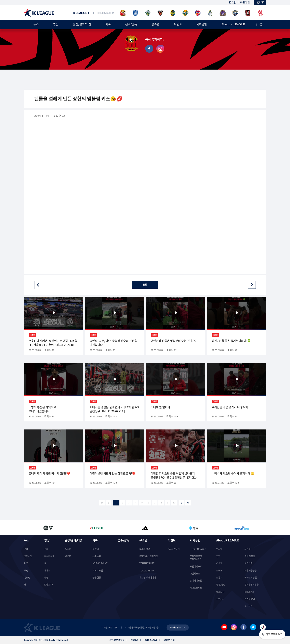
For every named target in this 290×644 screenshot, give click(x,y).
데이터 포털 (98, 571)
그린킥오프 (195, 574)
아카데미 (249, 563)
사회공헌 (202, 25)
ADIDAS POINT (100, 563)
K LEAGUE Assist (198, 549)
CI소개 (219, 563)
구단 (26, 571)
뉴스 (36, 25)
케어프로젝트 (196, 588)
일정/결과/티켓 (82, 25)
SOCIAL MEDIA (147, 571)
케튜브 (47, 571)
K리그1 (68, 549)
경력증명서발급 (252, 585)
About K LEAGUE (233, 25)
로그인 (233, 2)
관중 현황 (97, 578)
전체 (26, 549)
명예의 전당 (250, 599)
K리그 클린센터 (251, 571)
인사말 (219, 549)
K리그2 (68, 556)
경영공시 (220, 599)
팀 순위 (96, 549)
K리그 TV (49, 585)
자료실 (248, 549)
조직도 (219, 571)
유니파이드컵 (196, 581)
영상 (56, 25)
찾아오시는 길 (251, 578)
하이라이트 (49, 556)
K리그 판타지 (174, 549)
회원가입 (245, 2)
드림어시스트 (196, 566)
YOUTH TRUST (147, 563)
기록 (108, 25)
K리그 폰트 (249, 592)
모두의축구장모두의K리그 (196, 558)
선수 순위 (97, 556)
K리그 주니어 (145, 549)
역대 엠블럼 (250, 556)
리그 (26, 563)
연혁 (218, 556)
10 (174, 503)
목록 (145, 285)
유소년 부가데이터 (148, 578)
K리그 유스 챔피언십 (149, 556)
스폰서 (219, 578)
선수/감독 (131, 25)
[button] (272, 635)
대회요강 (220, 592)
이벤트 (178, 25)
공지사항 (28, 556)
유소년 (156, 25)
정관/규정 (221, 585)
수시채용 (249, 606)
